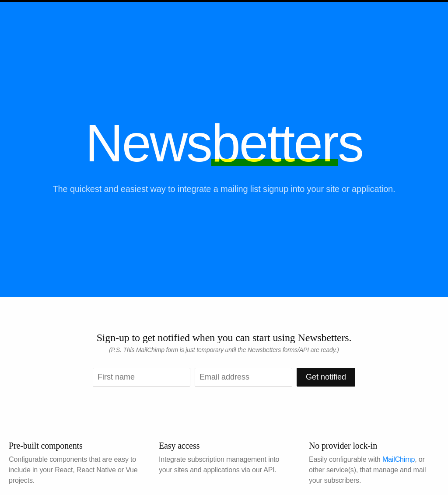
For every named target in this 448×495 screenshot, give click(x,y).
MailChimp (399, 459)
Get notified (326, 377)
